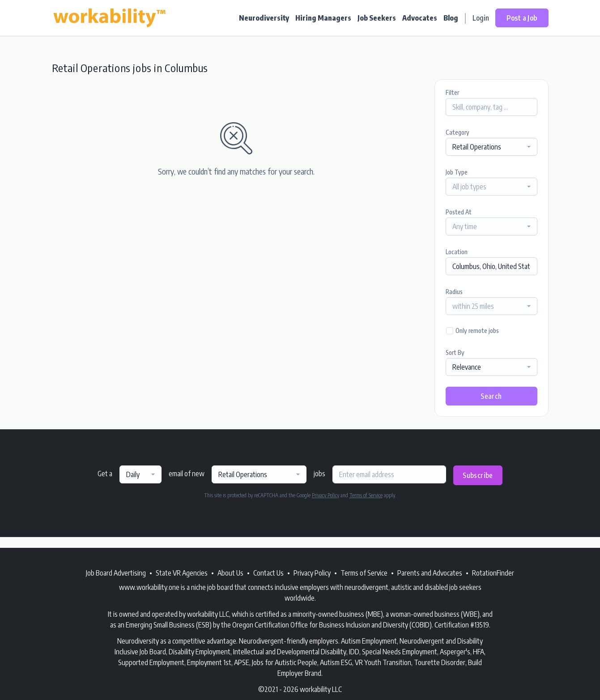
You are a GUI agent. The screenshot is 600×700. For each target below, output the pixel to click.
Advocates (420, 18)
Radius (454, 292)
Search (491, 396)
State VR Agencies (182, 573)
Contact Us (268, 573)
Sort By (455, 352)
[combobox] (491, 147)
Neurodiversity (264, 18)
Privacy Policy (326, 495)
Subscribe (478, 475)
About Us (230, 573)
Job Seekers (377, 18)
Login (481, 18)
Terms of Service (366, 495)
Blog (451, 18)
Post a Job (522, 18)
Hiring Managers (323, 18)
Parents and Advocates (430, 573)
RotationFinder (493, 573)
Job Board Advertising (116, 573)
